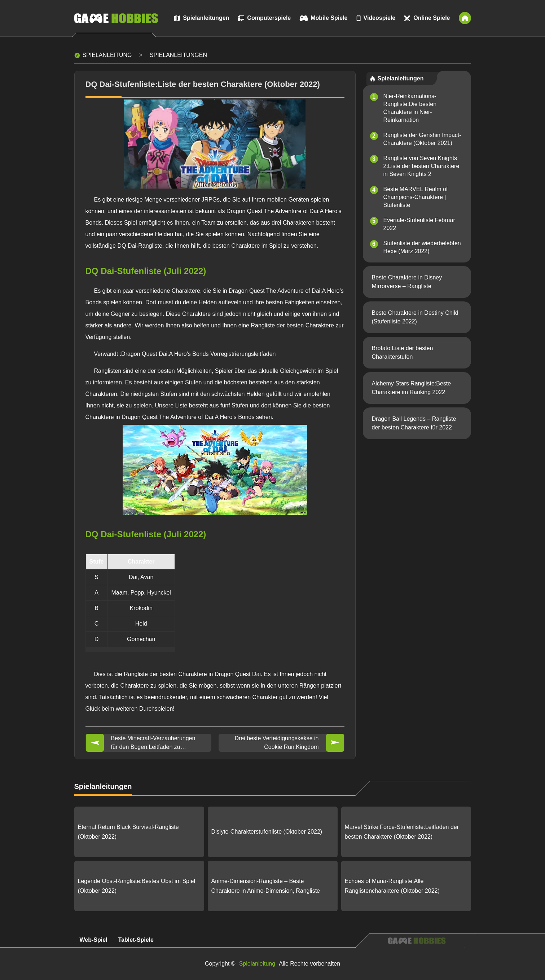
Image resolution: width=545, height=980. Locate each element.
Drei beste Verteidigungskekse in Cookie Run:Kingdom (276, 743)
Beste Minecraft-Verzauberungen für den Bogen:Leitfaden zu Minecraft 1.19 (153, 743)
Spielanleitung (107, 55)
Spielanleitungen (178, 55)
